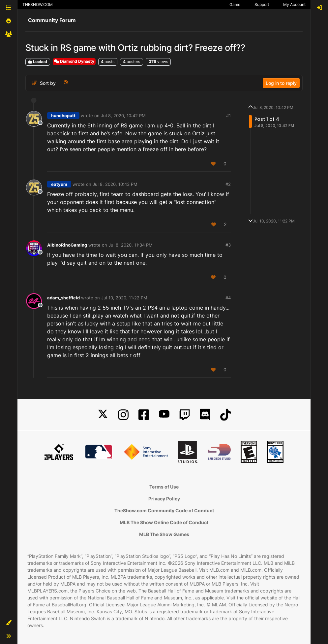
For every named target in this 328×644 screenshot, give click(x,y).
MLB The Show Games (164, 534)
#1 (228, 116)
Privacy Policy (164, 499)
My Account (294, 4)
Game (235, 4)
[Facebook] (144, 415)
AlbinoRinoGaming (67, 245)
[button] (9, 623)
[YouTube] (164, 415)
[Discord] (205, 415)
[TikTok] (225, 415)
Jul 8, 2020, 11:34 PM (131, 245)
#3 (228, 245)
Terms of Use (164, 487)
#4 (228, 298)
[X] (103, 415)
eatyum (59, 184)
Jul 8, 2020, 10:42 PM (123, 116)
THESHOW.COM (38, 4)
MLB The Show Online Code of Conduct (164, 522)
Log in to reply (281, 83)
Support (262, 4)
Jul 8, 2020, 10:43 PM (115, 184)
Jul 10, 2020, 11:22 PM (124, 298)
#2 (228, 184)
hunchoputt (63, 116)
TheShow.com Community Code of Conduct (164, 510)
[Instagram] (123, 415)
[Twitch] (185, 415)
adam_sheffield (63, 298)
